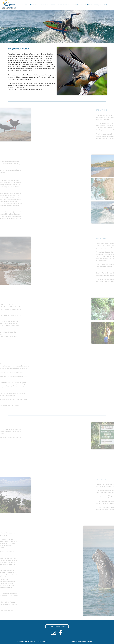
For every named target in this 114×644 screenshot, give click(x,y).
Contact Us (108, 5)
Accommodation (63, 5)
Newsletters (34, 5)
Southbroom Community (93, 5)
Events (53, 5)
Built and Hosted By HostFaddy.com (82, 642)
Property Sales (77, 5)
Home (26, 5)
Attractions (44, 5)
